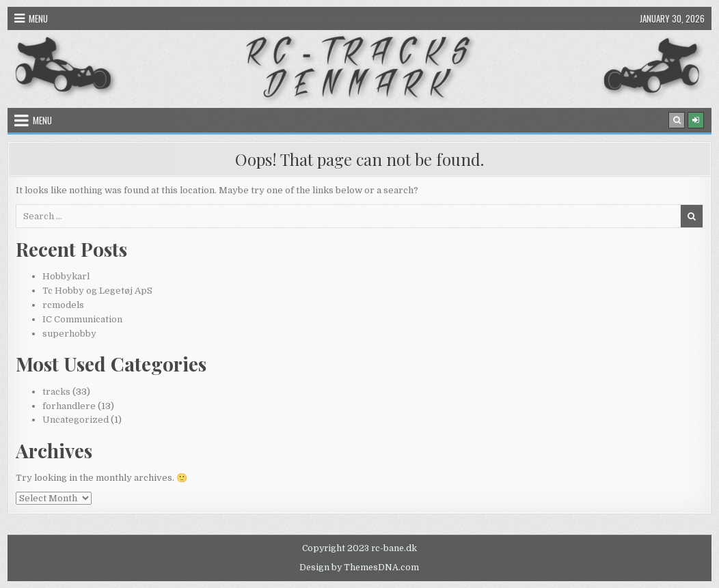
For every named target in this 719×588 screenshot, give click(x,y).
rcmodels (63, 305)
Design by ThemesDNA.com (359, 568)
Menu (38, 18)
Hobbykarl (66, 276)
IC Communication (82, 319)
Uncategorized (76, 420)
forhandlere (69, 406)
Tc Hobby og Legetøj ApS (97, 291)
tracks (56, 392)
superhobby (69, 334)
